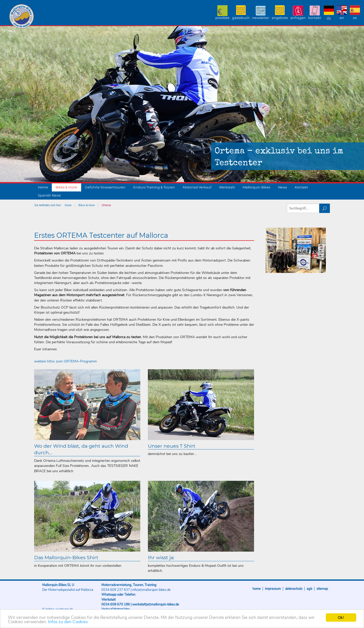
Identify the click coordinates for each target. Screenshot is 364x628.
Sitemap (322, 589)
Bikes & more (66, 187)
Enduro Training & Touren (154, 187)
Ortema (106, 205)
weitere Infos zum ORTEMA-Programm (65, 361)
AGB (309, 589)
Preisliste (222, 18)
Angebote (280, 18)
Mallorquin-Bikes (51, 17)
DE (329, 18)
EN (342, 18)
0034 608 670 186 (116, 604)
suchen (325, 208)
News (282, 187)
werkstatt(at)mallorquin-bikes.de (156, 604)
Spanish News (49, 195)
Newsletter (261, 18)
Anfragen (298, 18)
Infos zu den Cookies (68, 622)
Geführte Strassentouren (105, 187)
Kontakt (315, 18)
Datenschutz (294, 589)
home (68, 205)
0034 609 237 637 (116, 590)
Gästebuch (241, 18)
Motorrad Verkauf (197, 187)
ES (355, 18)
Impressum (273, 589)
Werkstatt (227, 187)
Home (43, 187)
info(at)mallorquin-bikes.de (151, 590)
